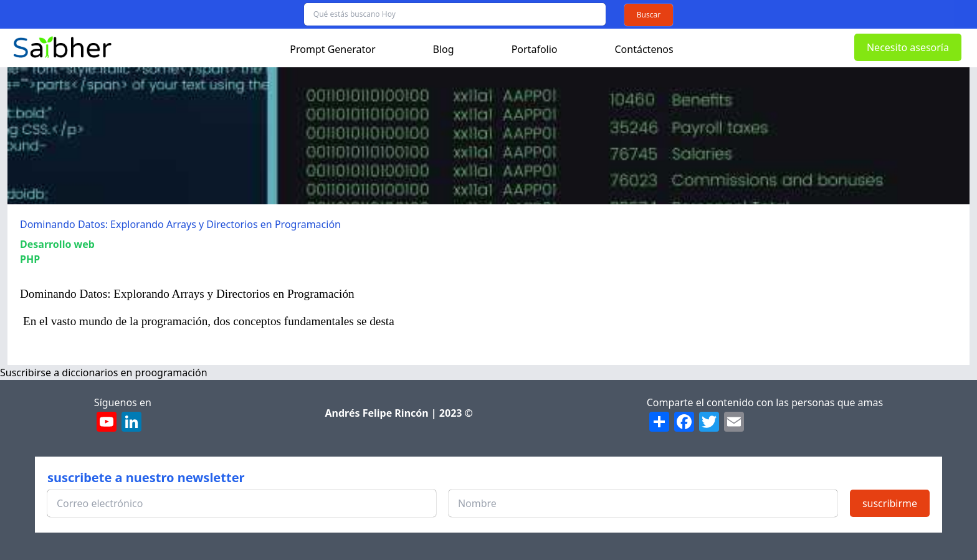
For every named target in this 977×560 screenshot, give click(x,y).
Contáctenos (644, 49)
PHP (30, 259)
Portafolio (535, 49)
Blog (444, 49)
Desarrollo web (57, 244)
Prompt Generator (332, 49)
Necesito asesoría (908, 47)
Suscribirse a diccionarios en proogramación (104, 373)
